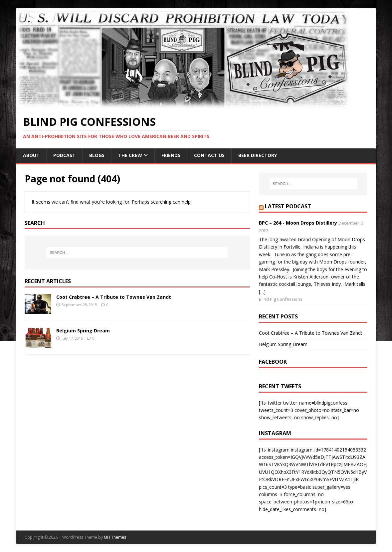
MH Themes (115, 537)
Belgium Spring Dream (83, 331)
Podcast (64, 155)
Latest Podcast (288, 206)
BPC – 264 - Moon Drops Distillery (298, 223)
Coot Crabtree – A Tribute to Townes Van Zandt (114, 297)
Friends (171, 155)
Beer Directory (258, 155)
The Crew (130, 155)
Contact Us (209, 155)
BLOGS (97, 155)
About (31, 155)
